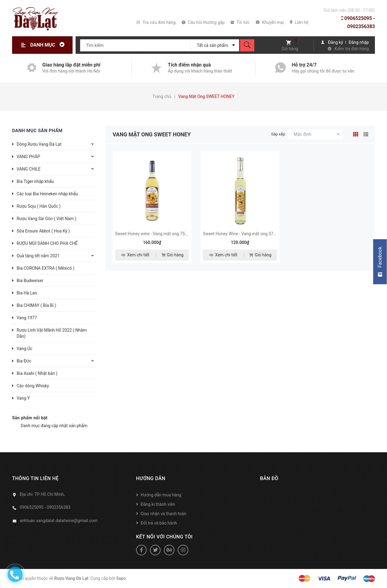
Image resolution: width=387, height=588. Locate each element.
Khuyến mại (270, 22)
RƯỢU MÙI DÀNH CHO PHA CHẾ (47, 243)
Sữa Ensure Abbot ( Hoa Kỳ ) (43, 231)
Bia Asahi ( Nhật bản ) (37, 373)
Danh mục (49, 45)
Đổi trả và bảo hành (159, 523)
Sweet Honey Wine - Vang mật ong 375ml (242, 234)
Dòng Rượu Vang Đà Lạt (39, 144)
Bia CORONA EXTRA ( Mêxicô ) (46, 268)
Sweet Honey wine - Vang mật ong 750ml (154, 234)
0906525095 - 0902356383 (358, 22)
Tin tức (240, 22)
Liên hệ (299, 22)
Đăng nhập (359, 42)
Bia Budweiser (30, 281)
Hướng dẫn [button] (151, 478)
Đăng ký (336, 42)
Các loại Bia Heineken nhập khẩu (47, 194)
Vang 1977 (27, 318)
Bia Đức (24, 361)
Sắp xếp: (279, 134)
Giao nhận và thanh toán (163, 514)
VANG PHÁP (28, 157)
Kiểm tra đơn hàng (352, 49)
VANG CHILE (29, 169)
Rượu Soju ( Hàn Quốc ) (39, 206)
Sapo (121, 578)
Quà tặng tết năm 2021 (38, 256)
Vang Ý (23, 398)
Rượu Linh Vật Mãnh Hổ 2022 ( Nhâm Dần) (52, 333)
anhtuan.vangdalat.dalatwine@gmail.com (59, 521)
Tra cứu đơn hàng (156, 22)
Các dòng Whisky (33, 386)
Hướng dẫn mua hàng (161, 495)
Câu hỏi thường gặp (203, 22)
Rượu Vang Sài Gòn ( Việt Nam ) (47, 219)
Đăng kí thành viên (158, 504)
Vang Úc (24, 349)
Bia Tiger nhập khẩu (35, 181)
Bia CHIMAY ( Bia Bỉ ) (36, 305)
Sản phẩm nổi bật (30, 418)
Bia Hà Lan (27, 293)
